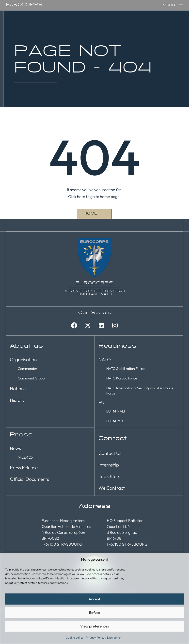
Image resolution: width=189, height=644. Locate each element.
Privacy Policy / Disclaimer (103, 637)
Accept (94, 599)
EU (101, 402)
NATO (105, 359)
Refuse (95, 613)
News (15, 448)
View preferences (94, 626)
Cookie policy (75, 637)
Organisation (23, 359)
